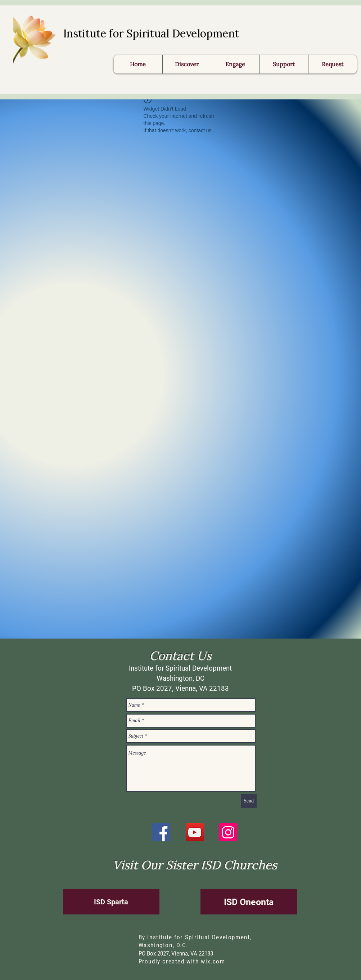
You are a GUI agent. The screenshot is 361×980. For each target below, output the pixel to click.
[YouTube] (195, 832)
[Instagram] (228, 832)
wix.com (213, 961)
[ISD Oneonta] (249, 902)
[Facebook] (161, 832)
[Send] (249, 801)
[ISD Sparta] (111, 902)
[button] (332, 64)
